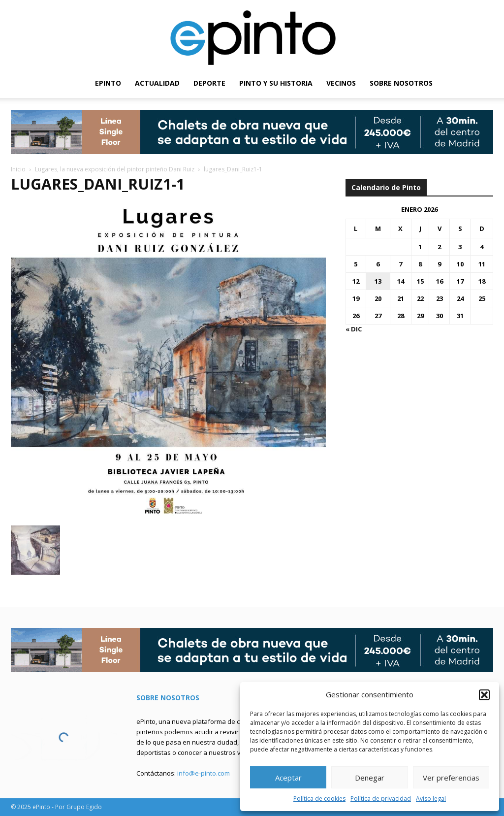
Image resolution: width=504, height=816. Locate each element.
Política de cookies (319, 799)
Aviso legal (431, 799)
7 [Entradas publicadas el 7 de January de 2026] (400, 264)
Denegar (370, 778)
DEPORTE (209, 83)
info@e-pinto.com (204, 773)
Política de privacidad (381, 799)
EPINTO (108, 83)
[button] (484, 695)
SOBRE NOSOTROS (401, 83)
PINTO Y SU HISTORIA (276, 83)
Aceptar (288, 778)
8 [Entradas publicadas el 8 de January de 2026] (420, 264)
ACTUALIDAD (157, 83)
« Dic (354, 329)
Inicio (18, 169)
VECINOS (341, 83)
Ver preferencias (451, 778)
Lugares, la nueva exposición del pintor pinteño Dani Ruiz (115, 169)
